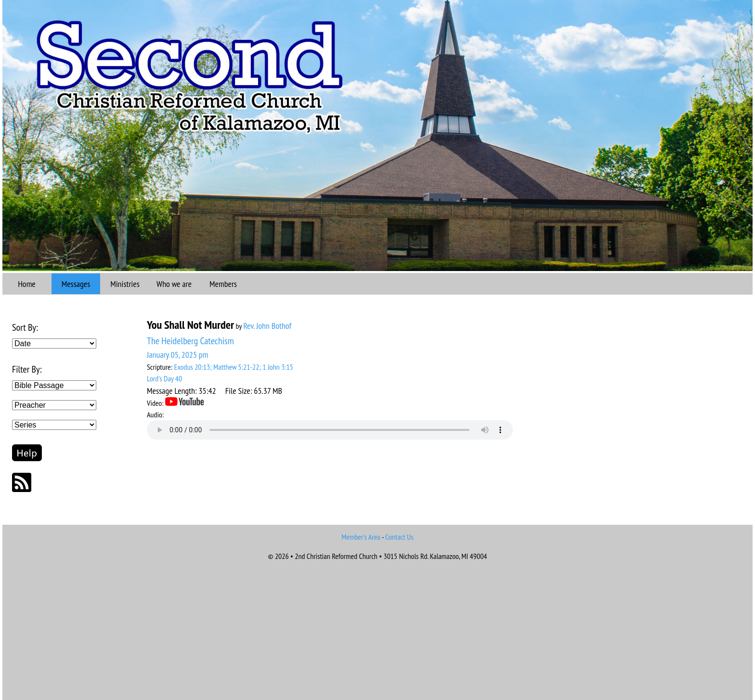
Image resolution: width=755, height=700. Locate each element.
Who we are (174, 284)
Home (27, 284)
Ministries (125, 284)
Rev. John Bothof (267, 326)
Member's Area (361, 537)
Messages (76, 284)
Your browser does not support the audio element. (330, 430)
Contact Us (399, 537)
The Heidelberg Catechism (190, 341)
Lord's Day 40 (164, 378)
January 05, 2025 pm (177, 355)
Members (223, 284)
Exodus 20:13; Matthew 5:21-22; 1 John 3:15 (234, 367)
